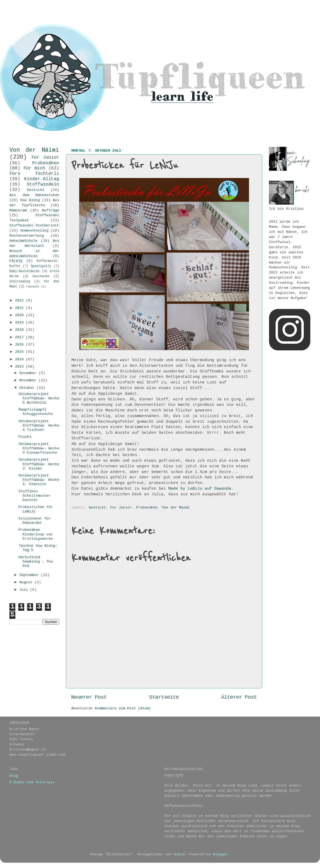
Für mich (34, 168)
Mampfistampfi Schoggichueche (36, 412)
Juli (25, 590)
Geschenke (41, 276)
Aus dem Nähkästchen (34, 195)
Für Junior (121, 508)
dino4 (179, 854)
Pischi (25, 437)
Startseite (164, 697)
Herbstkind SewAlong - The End (36, 562)
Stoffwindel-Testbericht (34, 225)
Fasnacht (33, 287)
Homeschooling (34, 231)
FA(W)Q (16, 261)
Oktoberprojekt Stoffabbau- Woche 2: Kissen (39, 464)
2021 (20, 308)
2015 (20, 352)
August (27, 582)
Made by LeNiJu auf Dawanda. (201, 489)
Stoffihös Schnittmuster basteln (35, 496)
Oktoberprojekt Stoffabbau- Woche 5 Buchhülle (39, 398)
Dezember (29, 373)
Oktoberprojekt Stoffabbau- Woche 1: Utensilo (39, 480)
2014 (20, 359)
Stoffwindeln (43, 184)
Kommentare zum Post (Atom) (123, 708)
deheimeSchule (23, 241)
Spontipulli (41, 266)
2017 (20, 337)
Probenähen (147, 508)
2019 (20, 323)
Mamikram (18, 210)
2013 (20, 367)
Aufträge (51, 210)
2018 (20, 330)
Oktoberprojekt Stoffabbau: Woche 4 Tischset (39, 426)
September (30, 575)
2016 (20, 345)
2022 (20, 300)
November (29, 380)
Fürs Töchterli (34, 174)
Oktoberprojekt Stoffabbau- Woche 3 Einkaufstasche (39, 448)
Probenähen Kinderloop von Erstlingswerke (36, 534)
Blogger (220, 854)
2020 (20, 315)
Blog (14, 776)
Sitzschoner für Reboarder (35, 521)
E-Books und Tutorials (32, 782)
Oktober (28, 388)
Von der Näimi (176, 508)
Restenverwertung (27, 236)
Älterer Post (239, 697)
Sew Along (30, 200)
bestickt (97, 508)
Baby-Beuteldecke (24, 271)
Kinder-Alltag (42, 179)
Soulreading (20, 282)
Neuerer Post (89, 697)
